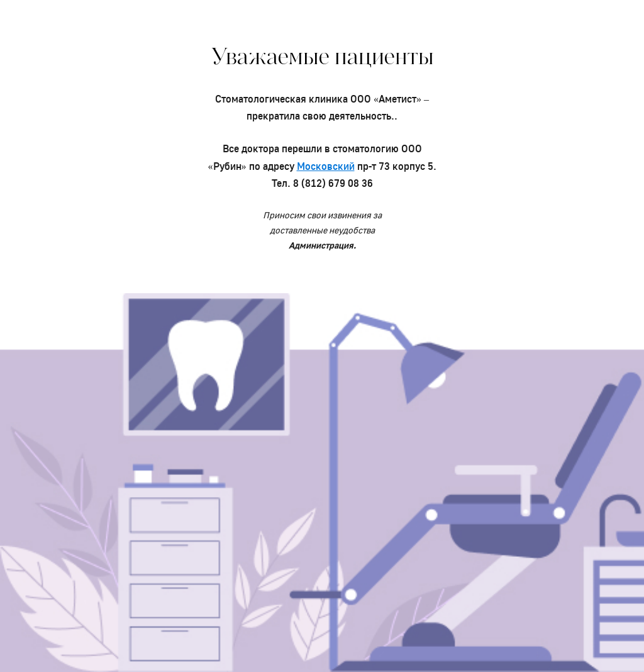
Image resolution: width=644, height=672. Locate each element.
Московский (326, 166)
